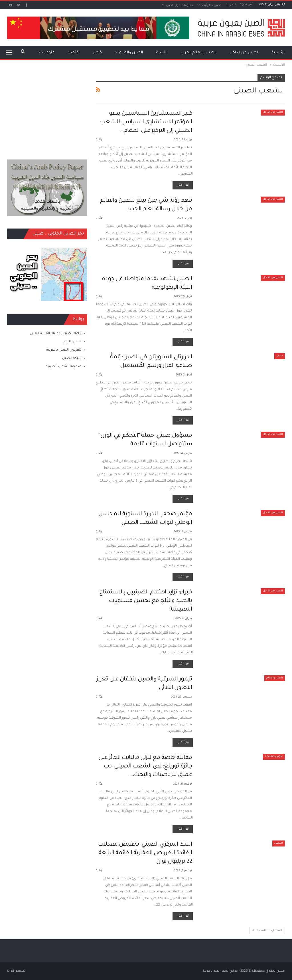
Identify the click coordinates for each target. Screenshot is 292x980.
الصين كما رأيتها (211, 6)
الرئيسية (279, 53)
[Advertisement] (47, 110)
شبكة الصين (72, 358)
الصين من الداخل (244, 53)
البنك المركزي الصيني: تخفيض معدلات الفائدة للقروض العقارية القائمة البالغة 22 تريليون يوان (145, 853)
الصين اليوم (73, 342)
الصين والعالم (131, 53)
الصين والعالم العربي (198, 53)
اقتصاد (74, 53)
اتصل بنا (231, 5)
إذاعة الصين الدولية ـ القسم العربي (56, 334)
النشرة (162, 53)
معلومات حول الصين (180, 6)
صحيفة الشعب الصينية (64, 367)
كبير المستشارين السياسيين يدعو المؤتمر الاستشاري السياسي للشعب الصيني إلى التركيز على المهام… (146, 122)
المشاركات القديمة (267, 930)
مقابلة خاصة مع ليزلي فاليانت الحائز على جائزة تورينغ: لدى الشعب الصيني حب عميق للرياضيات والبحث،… (145, 767)
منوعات (48, 53)
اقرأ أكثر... (183, 185)
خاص (97, 53)
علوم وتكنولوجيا (274, 757)
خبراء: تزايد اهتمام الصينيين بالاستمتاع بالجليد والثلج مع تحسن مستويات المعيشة (146, 601)
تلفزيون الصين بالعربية (64, 350)
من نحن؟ (246, 5)
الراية (11, 971)
